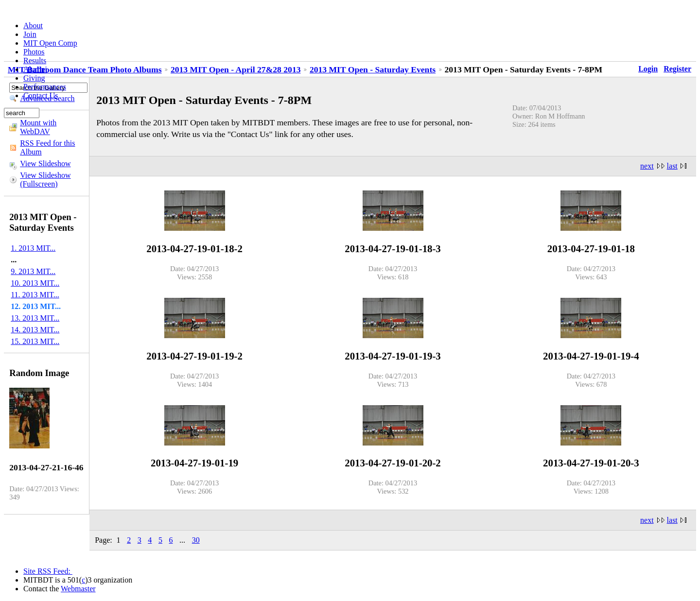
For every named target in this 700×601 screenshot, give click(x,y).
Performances (45, 87)
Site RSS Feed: (48, 571)
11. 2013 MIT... (35, 295)
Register (677, 69)
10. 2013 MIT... (35, 283)
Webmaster (78, 589)
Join (30, 34)
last (672, 166)
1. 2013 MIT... (33, 248)
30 (196, 540)
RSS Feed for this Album (47, 147)
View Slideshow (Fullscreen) (45, 180)
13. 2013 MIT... (35, 318)
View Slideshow (45, 163)
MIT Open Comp (50, 43)
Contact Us (41, 95)
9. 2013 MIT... (33, 271)
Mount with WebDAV (38, 127)
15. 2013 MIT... (35, 341)
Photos (34, 52)
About (33, 26)
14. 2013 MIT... (35, 330)
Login (648, 69)
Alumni (35, 69)
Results (35, 60)
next (647, 166)
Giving (34, 78)
